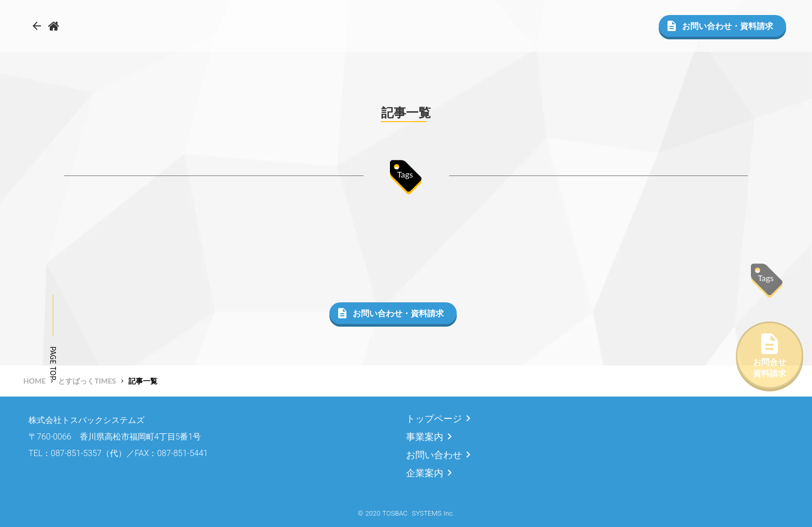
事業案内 (425, 437)
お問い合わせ (434, 455)
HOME (34, 381)
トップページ (434, 419)
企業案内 (425, 473)
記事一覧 (143, 381)
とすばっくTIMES (87, 381)
